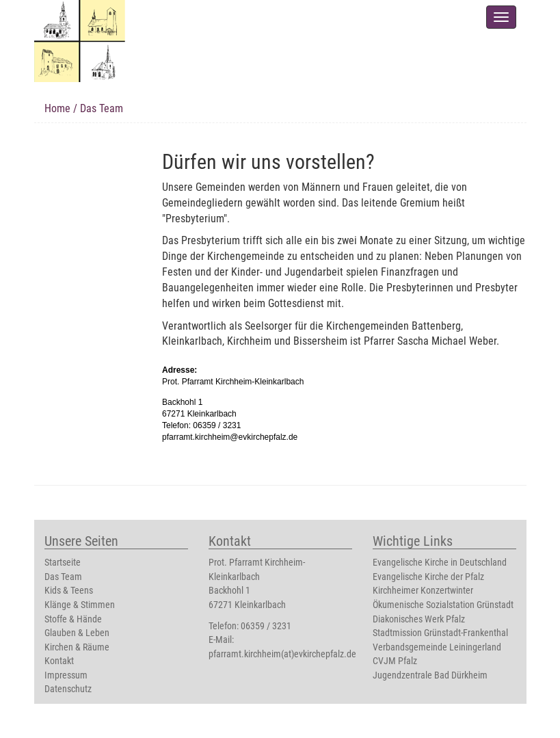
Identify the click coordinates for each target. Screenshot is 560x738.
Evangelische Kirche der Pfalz (428, 577)
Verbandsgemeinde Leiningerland (437, 647)
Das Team (63, 577)
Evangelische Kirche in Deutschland (440, 563)
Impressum (66, 675)
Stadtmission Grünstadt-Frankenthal (440, 633)
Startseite (63, 563)
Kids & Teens (69, 591)
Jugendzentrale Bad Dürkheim (430, 675)
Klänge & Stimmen (80, 605)
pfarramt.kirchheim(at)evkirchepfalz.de (282, 654)
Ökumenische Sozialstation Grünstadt (443, 605)
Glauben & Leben (77, 633)
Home (57, 108)
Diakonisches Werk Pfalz (419, 619)
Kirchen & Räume (77, 647)
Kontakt (59, 661)
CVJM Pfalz (395, 661)
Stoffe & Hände (73, 619)
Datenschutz (68, 689)
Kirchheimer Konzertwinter (423, 591)
